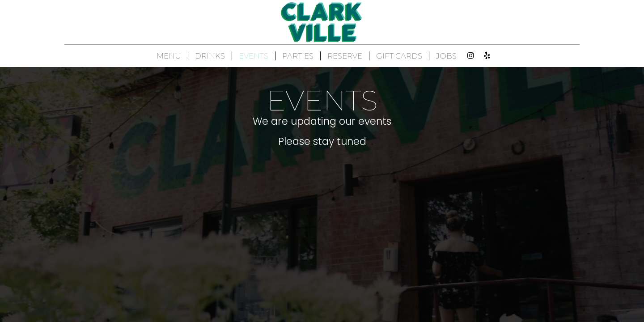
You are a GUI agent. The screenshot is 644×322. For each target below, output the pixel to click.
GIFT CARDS (399, 56)
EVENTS (254, 56)
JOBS (446, 56)
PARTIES (298, 56)
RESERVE (345, 56)
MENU (169, 56)
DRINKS (210, 56)
